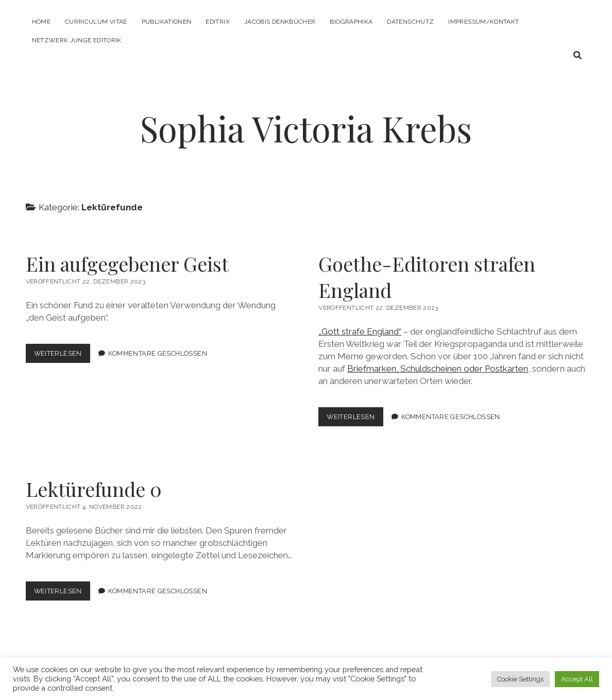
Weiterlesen (62, 355)
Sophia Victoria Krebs (306, 128)
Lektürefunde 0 (94, 489)
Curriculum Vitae (96, 22)
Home (41, 22)
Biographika (351, 22)
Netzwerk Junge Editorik (77, 40)
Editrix (218, 22)
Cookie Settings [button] (520, 679)
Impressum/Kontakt (483, 22)
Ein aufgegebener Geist (127, 264)
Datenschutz (410, 22)
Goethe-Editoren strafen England (427, 277)
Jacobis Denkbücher (280, 22)
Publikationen (167, 22)
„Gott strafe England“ (360, 331)
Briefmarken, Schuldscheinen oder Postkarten (438, 369)
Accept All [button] (577, 679)
